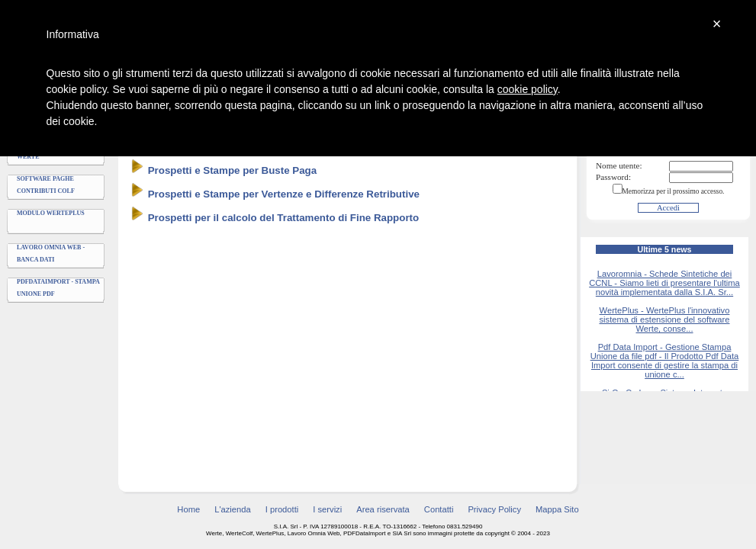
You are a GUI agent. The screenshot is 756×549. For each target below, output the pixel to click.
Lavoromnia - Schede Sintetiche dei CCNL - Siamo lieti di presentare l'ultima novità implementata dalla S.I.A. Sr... (664, 283)
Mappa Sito (557, 509)
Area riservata (383, 509)
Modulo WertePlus (51, 213)
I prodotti (282, 509)
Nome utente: (619, 165)
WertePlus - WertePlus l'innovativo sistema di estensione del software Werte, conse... (664, 319)
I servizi (327, 509)
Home (188, 509)
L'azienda (233, 509)
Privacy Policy (494, 509)
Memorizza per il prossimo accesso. (674, 191)
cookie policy (528, 89)
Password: (613, 177)
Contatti (439, 509)
